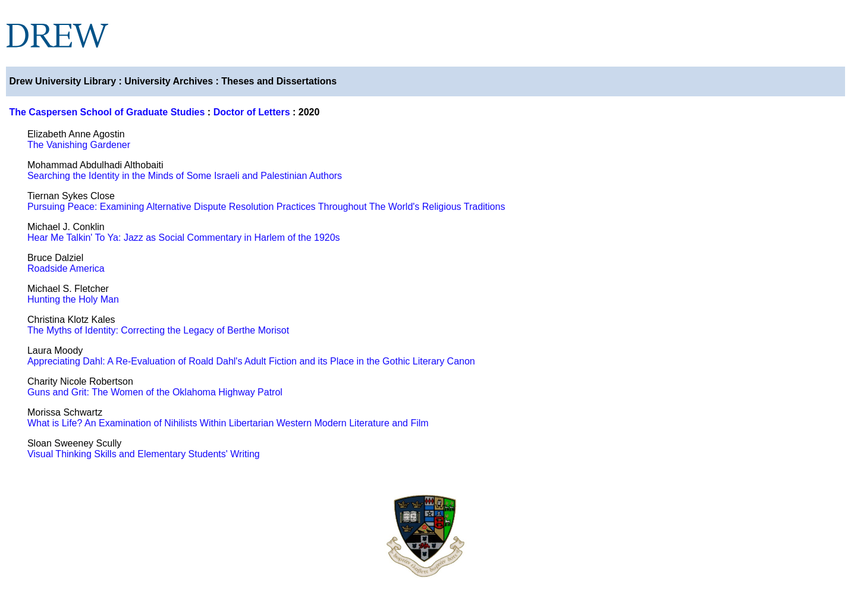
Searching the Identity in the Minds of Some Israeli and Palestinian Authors (185, 176)
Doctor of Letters (252, 112)
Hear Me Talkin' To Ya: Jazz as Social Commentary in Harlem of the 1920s (184, 238)
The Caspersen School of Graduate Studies (107, 112)
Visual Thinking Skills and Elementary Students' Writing (144, 454)
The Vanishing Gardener (79, 145)
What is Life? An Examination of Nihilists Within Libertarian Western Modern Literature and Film (228, 423)
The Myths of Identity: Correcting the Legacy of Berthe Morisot (158, 330)
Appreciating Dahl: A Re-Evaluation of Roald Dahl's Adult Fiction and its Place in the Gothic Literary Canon (251, 361)
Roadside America (66, 268)
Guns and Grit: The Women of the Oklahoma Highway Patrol (155, 392)
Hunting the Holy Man (73, 299)
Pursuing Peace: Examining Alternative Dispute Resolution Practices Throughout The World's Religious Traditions (266, 207)
